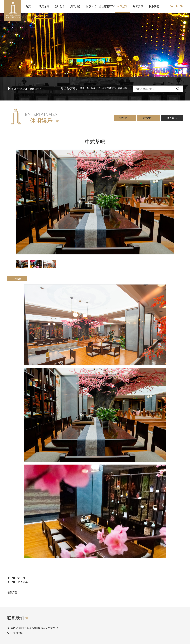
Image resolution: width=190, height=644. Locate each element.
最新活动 (138, 6)
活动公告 (60, 6)
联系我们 (154, 6)
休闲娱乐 (122, 6)
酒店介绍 (44, 6)
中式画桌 (23, 582)
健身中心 (125, 118)
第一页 (21, 578)
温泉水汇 (91, 6)
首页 (28, 6)
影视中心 (149, 118)
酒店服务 (75, 6)
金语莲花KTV (107, 6)
